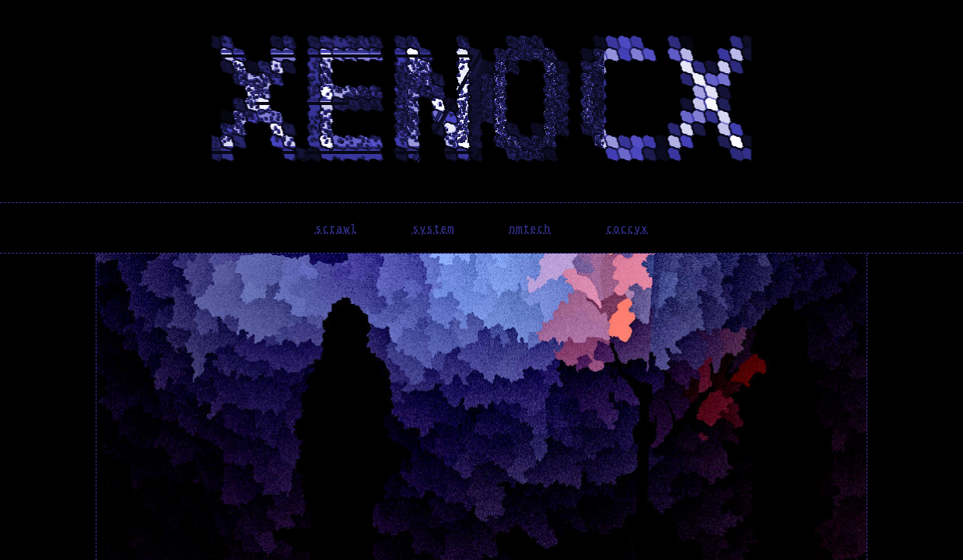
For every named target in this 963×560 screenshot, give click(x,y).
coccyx (627, 229)
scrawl (336, 229)
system (433, 229)
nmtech (530, 229)
